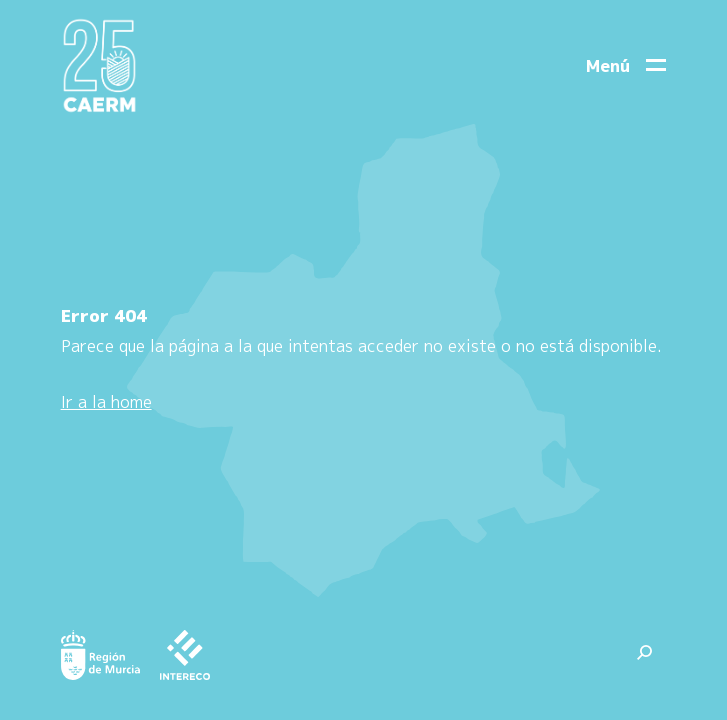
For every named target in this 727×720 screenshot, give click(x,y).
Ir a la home (106, 402)
